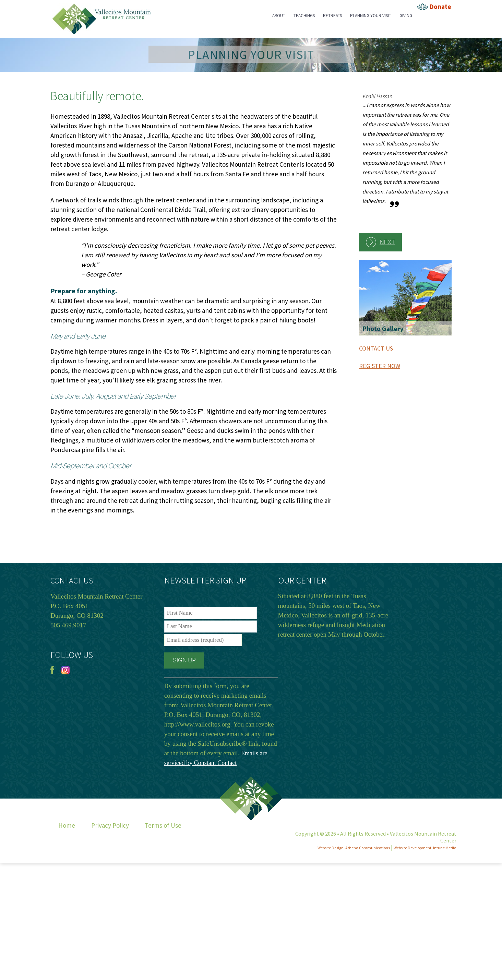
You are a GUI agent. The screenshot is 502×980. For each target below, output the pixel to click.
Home (67, 825)
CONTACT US (376, 348)
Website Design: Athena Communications (354, 848)
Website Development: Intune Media (425, 848)
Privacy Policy (110, 825)
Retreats (332, 16)
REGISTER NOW (380, 366)
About (279, 16)
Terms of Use (163, 825)
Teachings (304, 16)
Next (387, 242)
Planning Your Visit (371, 16)
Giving (406, 16)
